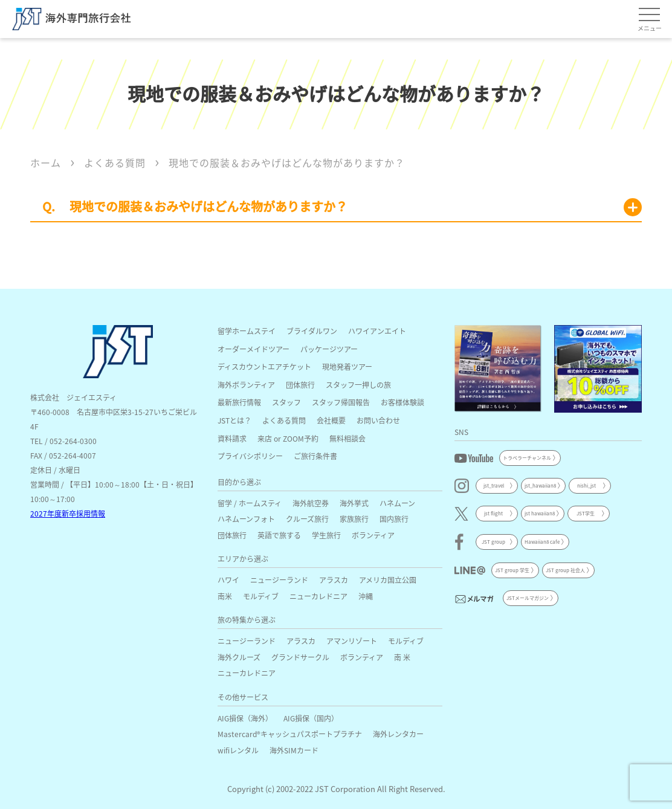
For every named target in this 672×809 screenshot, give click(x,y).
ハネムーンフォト (246, 519)
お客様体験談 (402, 402)
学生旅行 (326, 535)
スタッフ (286, 402)
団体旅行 (300, 385)
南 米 (402, 657)
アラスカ (334, 580)
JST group (493, 542)
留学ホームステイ (247, 331)
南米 (225, 596)
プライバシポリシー (250, 456)
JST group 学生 (512, 570)
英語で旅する (279, 535)
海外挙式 (354, 503)
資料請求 (232, 438)
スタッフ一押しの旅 (358, 385)
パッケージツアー (329, 349)
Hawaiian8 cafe (542, 542)
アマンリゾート (352, 641)
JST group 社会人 (565, 570)
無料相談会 (347, 438)
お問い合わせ (378, 420)
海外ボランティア (246, 385)
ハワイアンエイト (377, 331)
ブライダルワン (312, 331)
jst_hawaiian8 (540, 485)
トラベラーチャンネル (527, 458)
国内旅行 (394, 519)
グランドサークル (300, 657)
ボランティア (373, 535)
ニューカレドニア (318, 596)
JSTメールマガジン (528, 598)
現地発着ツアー (347, 366)
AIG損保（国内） (311, 718)
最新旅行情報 (239, 402)
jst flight (493, 513)
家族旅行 (354, 519)
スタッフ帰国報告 (341, 402)
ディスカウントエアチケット (264, 366)
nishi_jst (586, 485)
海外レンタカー (398, 734)
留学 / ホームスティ (250, 503)
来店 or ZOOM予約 (288, 438)
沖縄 (366, 596)
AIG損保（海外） (245, 718)
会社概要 (331, 420)
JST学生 (586, 513)
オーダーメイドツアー (254, 349)
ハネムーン (397, 503)
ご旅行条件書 (315, 456)
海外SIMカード (294, 750)
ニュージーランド (279, 580)
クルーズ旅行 (307, 519)
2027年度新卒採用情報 (68, 513)
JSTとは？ (234, 420)
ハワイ (228, 580)
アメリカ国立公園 (388, 580)
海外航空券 (311, 503)
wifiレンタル (238, 750)
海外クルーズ (239, 657)
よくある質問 (284, 420)
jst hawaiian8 (540, 513)
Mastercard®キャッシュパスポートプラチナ (290, 734)
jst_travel (494, 485)
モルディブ (261, 596)
